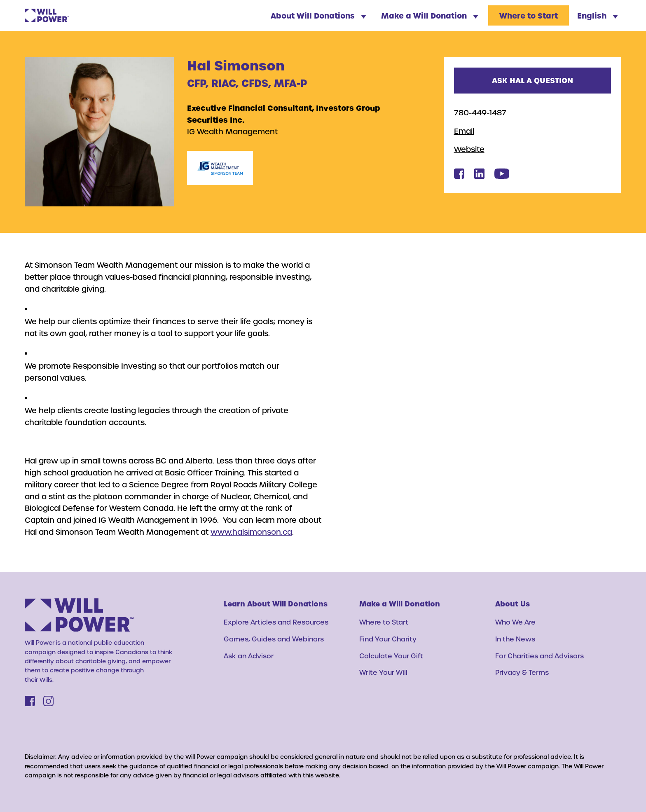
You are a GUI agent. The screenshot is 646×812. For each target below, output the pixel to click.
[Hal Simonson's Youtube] (502, 176)
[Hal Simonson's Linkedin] (479, 176)
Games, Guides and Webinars (274, 639)
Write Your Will (383, 672)
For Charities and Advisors (540, 656)
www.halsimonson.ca (251, 532)
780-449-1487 (480, 112)
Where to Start (529, 15)
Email (464, 131)
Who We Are (515, 622)
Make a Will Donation (430, 15)
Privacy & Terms (522, 672)
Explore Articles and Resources (276, 622)
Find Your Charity (388, 639)
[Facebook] (30, 701)
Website (469, 149)
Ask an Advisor (249, 656)
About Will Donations (318, 15)
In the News (515, 639)
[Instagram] (48, 701)
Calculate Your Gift (391, 656)
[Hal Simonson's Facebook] (459, 176)
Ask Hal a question (532, 80)
